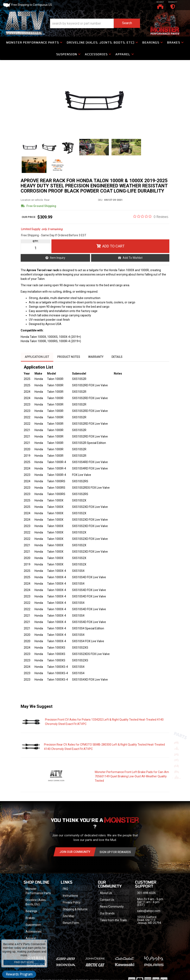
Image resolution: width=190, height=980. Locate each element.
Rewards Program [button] (19, 974)
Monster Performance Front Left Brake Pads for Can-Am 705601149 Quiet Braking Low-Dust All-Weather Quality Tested (132, 778)
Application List (37, 359)
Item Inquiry (58, 260)
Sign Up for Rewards (115, 854)
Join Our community (75, 854)
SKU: (100, 202)
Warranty (96, 359)
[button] (95, 23)
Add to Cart (113, 248)
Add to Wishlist (133, 260)
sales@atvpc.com (149, 913)
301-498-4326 (147, 895)
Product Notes (69, 359)
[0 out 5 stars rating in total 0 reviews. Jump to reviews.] (151, 219)
